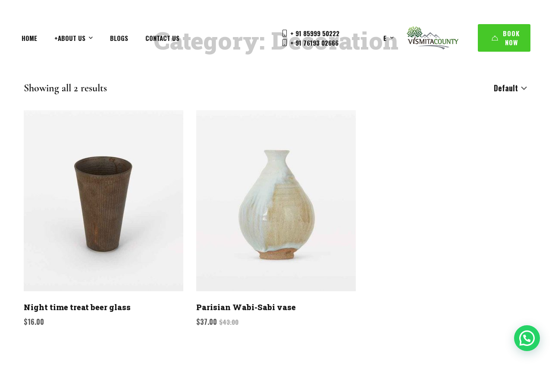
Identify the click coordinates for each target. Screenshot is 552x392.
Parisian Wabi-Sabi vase (246, 307)
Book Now (506, 38)
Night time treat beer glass (77, 307)
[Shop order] (511, 88)
